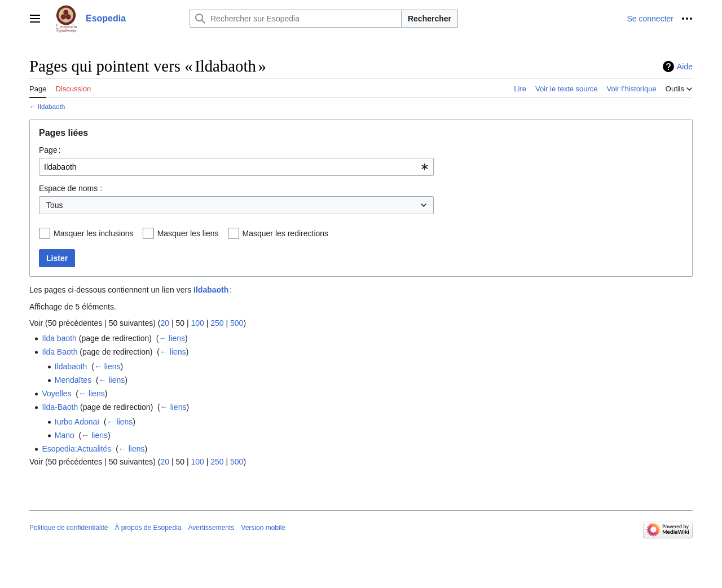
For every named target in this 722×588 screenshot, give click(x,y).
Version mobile (263, 528)
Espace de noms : (71, 188)
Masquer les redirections (286, 233)
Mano (65, 435)
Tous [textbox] (55, 205)
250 (217, 323)
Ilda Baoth (60, 352)
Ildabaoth (51, 106)
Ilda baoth (59, 338)
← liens (172, 338)
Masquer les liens (188, 233)
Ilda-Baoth (60, 407)
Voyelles (56, 394)
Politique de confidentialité (69, 528)
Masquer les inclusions (94, 233)
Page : (50, 150)
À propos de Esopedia (148, 528)
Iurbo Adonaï (77, 422)
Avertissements (212, 528)
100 (197, 323)
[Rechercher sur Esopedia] (296, 19)
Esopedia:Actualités (76, 449)
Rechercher (430, 19)
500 (237, 323)
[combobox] (236, 167)
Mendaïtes (73, 380)
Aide (685, 67)
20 (165, 323)
